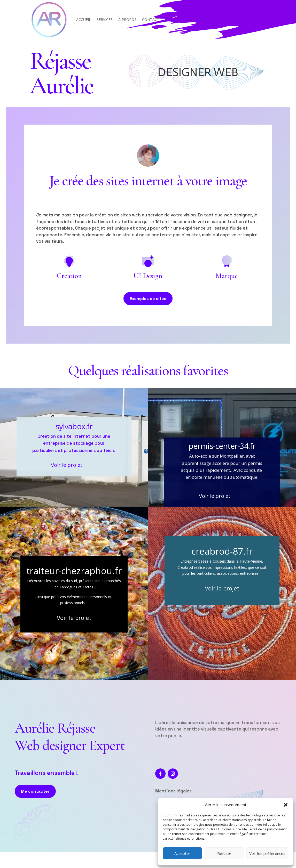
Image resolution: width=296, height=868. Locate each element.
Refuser (224, 853)
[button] (286, 805)
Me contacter (35, 791)
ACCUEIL (84, 19)
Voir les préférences (267, 853)
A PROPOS (127, 19)
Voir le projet (67, 465)
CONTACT (151, 19)
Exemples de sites (148, 299)
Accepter (182, 853)
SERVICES (105, 19)
